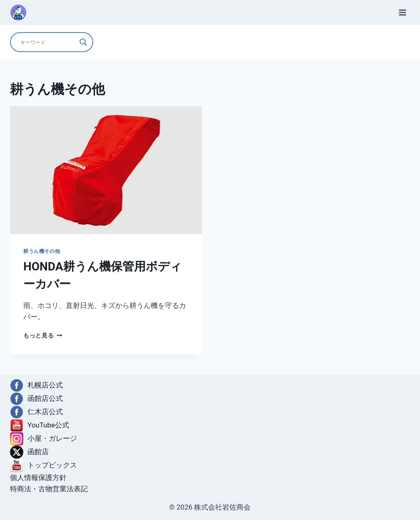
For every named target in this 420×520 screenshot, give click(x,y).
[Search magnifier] (83, 42)
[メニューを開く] (402, 12)
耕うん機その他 (42, 251)
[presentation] (106, 170)
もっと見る (43, 335)
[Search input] (48, 42)
